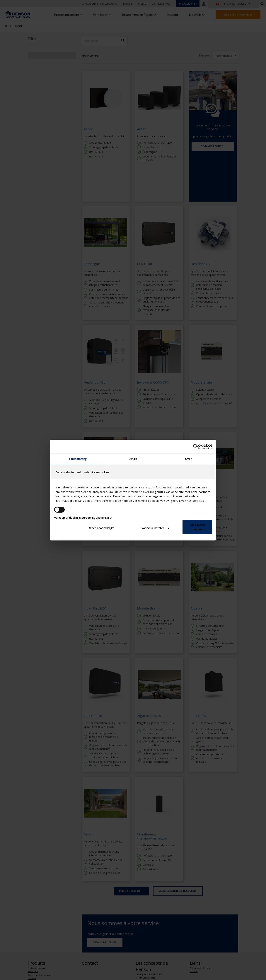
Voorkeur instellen (155, 528)
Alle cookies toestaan (197, 527)
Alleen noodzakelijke (101, 528)
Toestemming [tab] (78, 459)
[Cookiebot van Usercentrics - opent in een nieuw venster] (196, 447)
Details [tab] (133, 459)
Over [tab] (188, 459)
